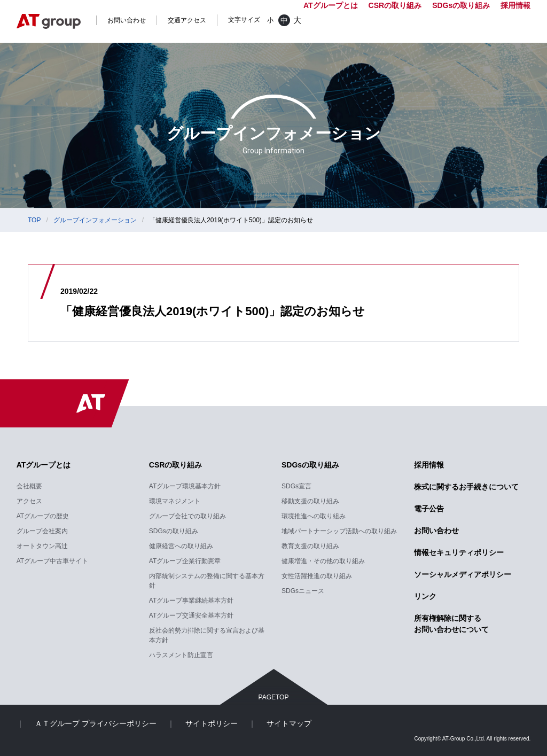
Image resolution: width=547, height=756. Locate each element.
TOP (34, 220)
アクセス (29, 501)
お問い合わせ (127, 20)
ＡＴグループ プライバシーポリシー (96, 723)
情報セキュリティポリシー (459, 552)
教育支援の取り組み (310, 546)
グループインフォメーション (95, 220)
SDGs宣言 (296, 486)
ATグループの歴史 (43, 516)
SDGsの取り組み (174, 531)
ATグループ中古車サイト (52, 561)
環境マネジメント (175, 501)
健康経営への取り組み (181, 546)
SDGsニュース (303, 591)
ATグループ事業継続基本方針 (191, 601)
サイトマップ (289, 723)
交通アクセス (187, 20)
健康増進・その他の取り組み (323, 561)
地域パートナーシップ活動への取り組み (339, 531)
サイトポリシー (212, 723)
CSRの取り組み (176, 465)
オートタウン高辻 (42, 546)
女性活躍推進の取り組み (317, 576)
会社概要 (29, 486)
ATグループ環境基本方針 (185, 486)
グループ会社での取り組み (187, 516)
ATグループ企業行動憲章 (185, 561)
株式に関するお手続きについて (466, 487)
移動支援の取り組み (310, 501)
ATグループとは (44, 465)
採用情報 (515, 5)
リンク (425, 596)
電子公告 (429, 509)
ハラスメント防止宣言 (181, 655)
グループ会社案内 (42, 531)
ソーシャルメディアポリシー (463, 574)
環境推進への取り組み (314, 516)
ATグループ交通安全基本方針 (191, 615)
